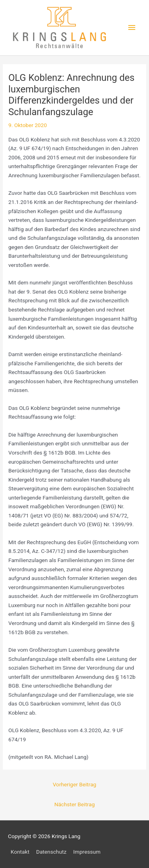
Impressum (87, 852)
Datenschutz (51, 852)
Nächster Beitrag (75, 804)
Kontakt (20, 852)
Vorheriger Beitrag (75, 784)
